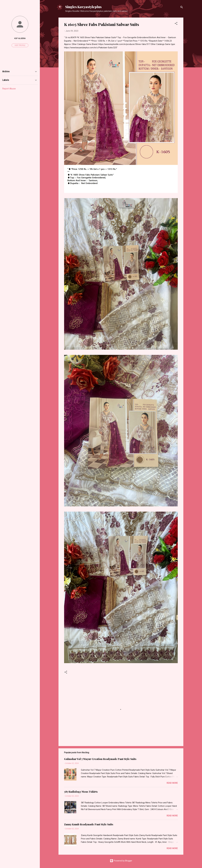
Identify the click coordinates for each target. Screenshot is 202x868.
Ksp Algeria (20, 38)
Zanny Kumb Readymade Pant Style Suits (89, 824)
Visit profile (20, 45)
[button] (176, 24)
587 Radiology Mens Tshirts (81, 792)
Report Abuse (9, 89)
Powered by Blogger (121, 861)
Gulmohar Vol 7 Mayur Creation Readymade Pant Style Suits (100, 759)
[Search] (182, 8)
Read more (172, 783)
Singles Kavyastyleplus (83, 7)
